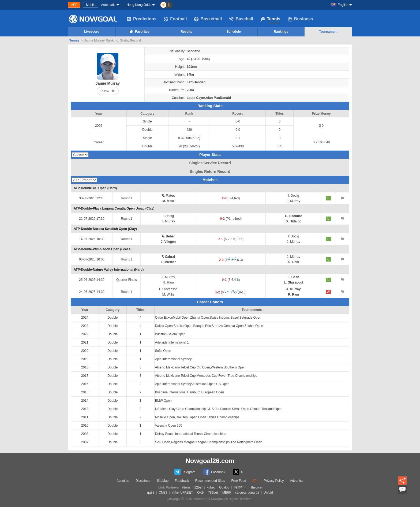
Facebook (214, 472)
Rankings (281, 32)
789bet (213, 493)
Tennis (270, 19)
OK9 (200, 493)
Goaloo (224, 487)
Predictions (142, 19)
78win (186, 487)
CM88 (163, 493)
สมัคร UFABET (182, 493)
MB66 (226, 493)
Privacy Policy (274, 481)
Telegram (185, 472)
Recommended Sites (210, 481)
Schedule (234, 32)
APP (74, 5)
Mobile (91, 5)
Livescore (92, 32)
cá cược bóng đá (247, 493)
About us (123, 481)
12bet (198, 487)
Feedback (182, 481)
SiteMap (163, 481)
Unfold (268, 493)
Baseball (241, 19)
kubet (211, 487)
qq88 (151, 493)
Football (175, 19)
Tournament (328, 32)
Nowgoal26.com (210, 461)
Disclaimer (143, 481)
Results (186, 32)
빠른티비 (240, 487)
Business (300, 19)
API (255, 481)
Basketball (208, 19)
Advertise (297, 481)
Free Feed (239, 481)
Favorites (139, 31)
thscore (256, 487)
